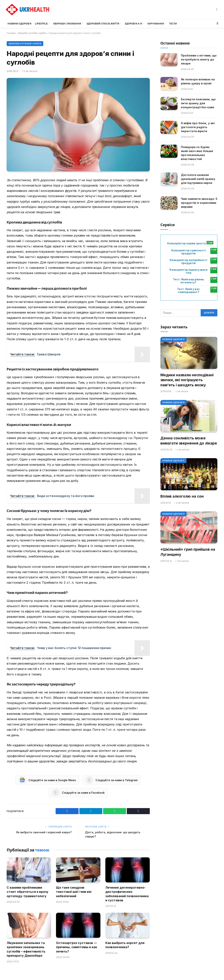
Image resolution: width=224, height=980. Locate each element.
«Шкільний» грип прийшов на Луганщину (188, 552)
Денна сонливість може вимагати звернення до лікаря (189, 441)
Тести (173, 24)
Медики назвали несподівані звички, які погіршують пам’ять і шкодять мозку (187, 380)
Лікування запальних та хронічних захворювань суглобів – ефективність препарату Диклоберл (26, 949)
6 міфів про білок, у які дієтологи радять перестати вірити (198, 127)
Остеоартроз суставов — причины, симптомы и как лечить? (77, 947)
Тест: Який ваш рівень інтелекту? (189, 281)
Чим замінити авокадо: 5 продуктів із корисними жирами (199, 203)
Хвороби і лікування (67, 24)
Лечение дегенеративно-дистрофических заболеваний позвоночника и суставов (127, 894)
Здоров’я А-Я (133, 24)
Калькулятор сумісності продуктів (189, 252)
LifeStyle (41, 24)
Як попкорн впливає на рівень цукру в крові (198, 81)
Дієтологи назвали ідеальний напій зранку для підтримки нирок (198, 179)
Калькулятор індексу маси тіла (189, 271)
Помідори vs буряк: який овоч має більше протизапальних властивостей (197, 153)
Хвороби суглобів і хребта (32, 33)
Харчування (156, 24)
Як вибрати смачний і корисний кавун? (44, 832)
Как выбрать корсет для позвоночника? (125, 945)
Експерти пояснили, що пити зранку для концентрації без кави (198, 103)
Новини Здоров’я (19, 24)
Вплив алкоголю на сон (182, 496)
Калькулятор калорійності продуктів (188, 262)
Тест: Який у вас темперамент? (189, 291)
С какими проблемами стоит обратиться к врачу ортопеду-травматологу (28, 892)
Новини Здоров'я (174, 339)
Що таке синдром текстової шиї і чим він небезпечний (74, 892)
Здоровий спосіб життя (103, 24)
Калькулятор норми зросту (187, 243)
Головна (11, 33)
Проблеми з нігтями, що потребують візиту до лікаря (199, 59)
